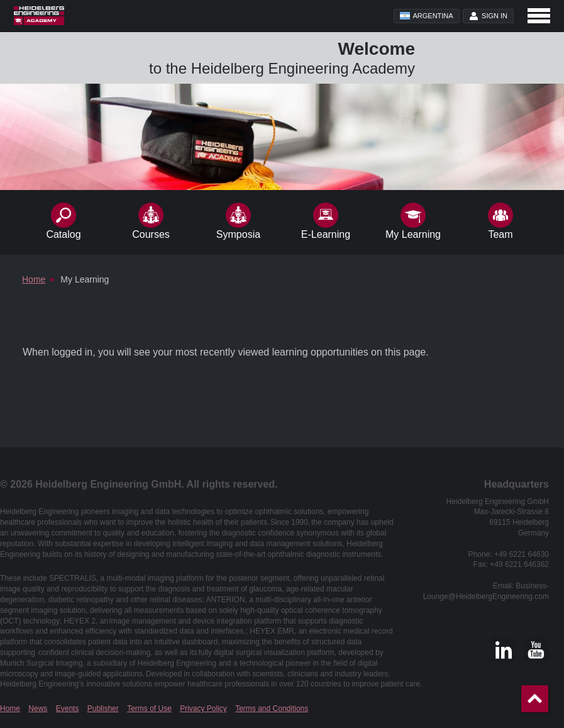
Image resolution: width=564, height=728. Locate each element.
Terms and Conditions (272, 708)
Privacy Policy (203, 708)
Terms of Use (149, 708)
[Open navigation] (539, 16)
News (38, 708)
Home (10, 708)
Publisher (103, 708)
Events (68, 708)
